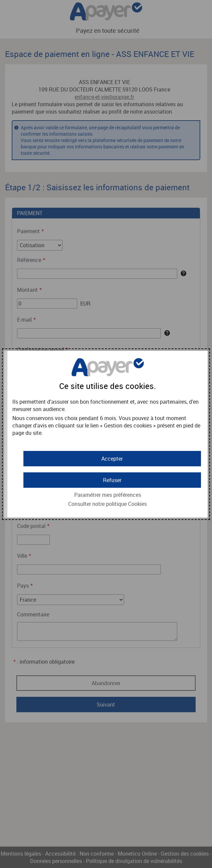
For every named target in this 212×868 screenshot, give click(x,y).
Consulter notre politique (108, 504)
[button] (112, 459)
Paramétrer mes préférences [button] (108, 495)
